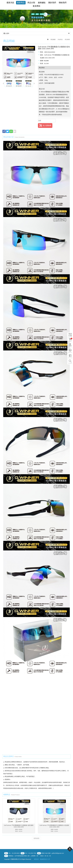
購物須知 (70, 444)
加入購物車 (45, 125)
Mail (39, 853)
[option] (36, 19)
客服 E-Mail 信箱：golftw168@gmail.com (53, 853)
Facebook (70, 449)
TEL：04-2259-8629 (14, 853)
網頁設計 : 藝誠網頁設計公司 (42, 859)
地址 (6, 856)
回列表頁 (36, 839)
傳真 (23, 853)
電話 (6, 853)
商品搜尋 (70, 455)
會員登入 (70, 438)
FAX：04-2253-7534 (31, 853)
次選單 (36, 33)
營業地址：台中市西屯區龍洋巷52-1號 (19, 856)
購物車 (70, 433)
